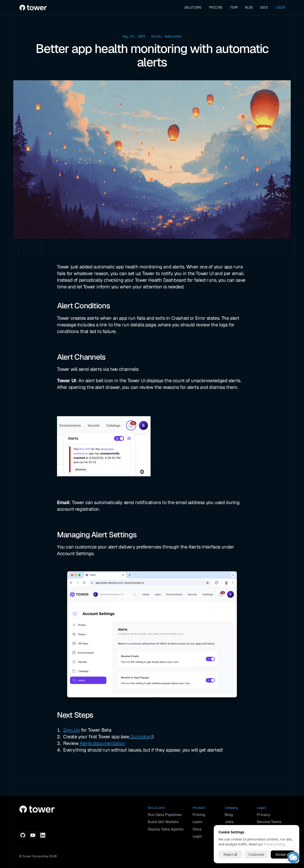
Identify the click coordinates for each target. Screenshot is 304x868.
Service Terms (269, 822)
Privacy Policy (274, 844)
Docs (197, 829)
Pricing (199, 815)
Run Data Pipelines (165, 815)
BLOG (249, 7)
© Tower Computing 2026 (38, 856)
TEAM (234, 7)
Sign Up (71, 730)
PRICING (216, 7)
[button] (293, 857)
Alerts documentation (102, 743)
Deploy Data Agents (166, 829)
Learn (197, 822)
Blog (229, 815)
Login (197, 836)
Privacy (264, 815)
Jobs (229, 822)
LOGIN (280, 7)
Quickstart (141, 737)
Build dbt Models (163, 822)
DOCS (264, 7)
